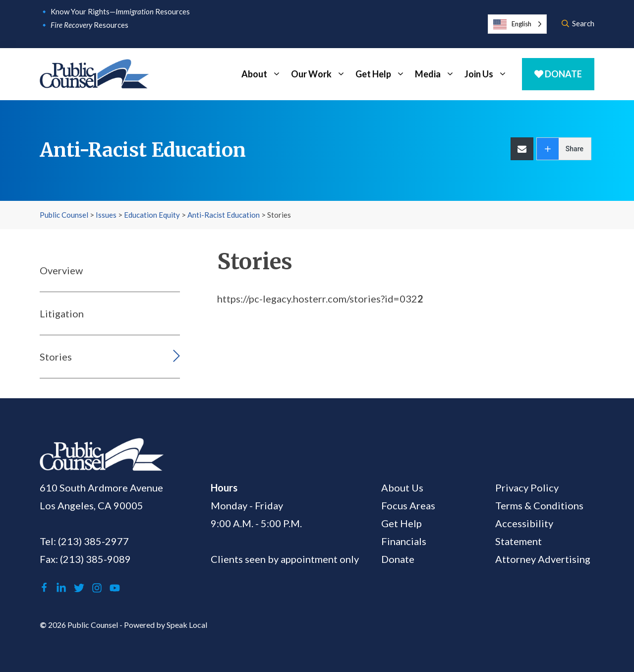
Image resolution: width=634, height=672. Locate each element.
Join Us (488, 74)
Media (437, 74)
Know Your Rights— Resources (120, 11)
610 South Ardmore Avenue (101, 488)
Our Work (321, 74)
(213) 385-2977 (93, 541)
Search (578, 23)
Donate (558, 74)
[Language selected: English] (517, 24)
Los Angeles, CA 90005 (91, 505)
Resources (89, 25)
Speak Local (187, 625)
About (264, 74)
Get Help (383, 74)
